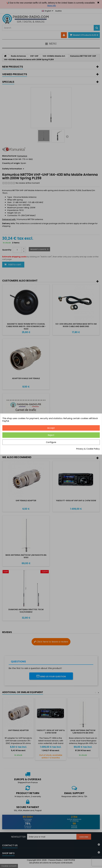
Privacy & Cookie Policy (88, 449)
